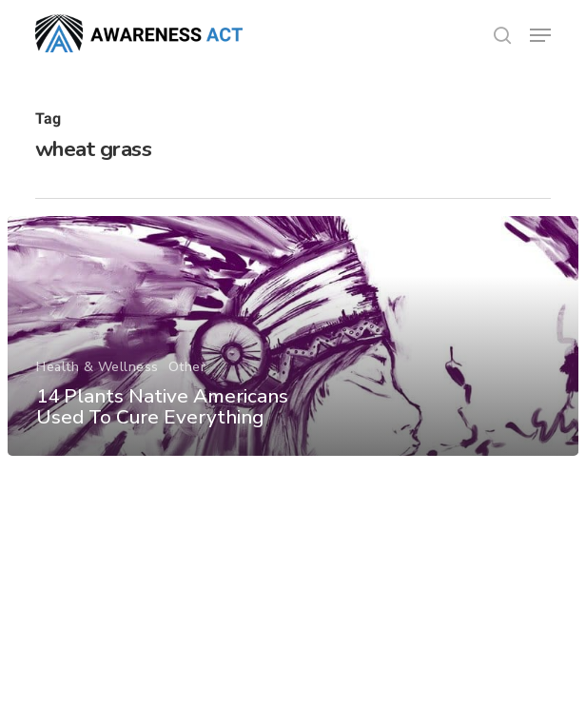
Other (187, 367)
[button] (540, 35)
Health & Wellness (98, 367)
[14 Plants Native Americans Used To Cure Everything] (293, 336)
